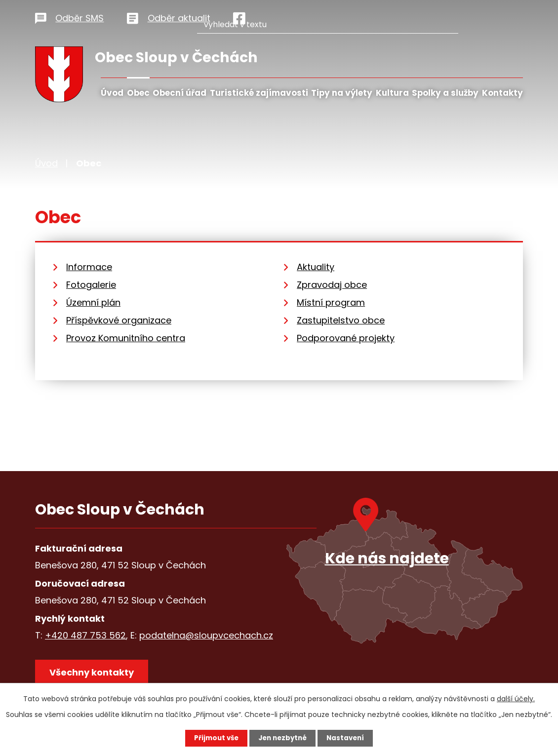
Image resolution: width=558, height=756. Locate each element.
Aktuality (316, 267)
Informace (89, 267)
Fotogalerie (91, 285)
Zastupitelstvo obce (341, 320)
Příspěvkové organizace (119, 320)
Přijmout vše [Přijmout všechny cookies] (214, 738)
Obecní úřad (179, 93)
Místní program (331, 302)
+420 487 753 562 (85, 635)
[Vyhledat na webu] (360, 17)
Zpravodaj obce (332, 285)
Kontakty (502, 93)
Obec (138, 93)
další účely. (516, 698)
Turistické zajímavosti (259, 93)
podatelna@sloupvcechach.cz (206, 635)
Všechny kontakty (94, 674)
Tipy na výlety (342, 93)
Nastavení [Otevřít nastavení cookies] (348, 738)
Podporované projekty (346, 338)
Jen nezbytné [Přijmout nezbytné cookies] (283, 738)
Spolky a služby (445, 93)
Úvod (112, 93)
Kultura (392, 93)
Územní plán (93, 302)
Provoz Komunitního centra (126, 338)
